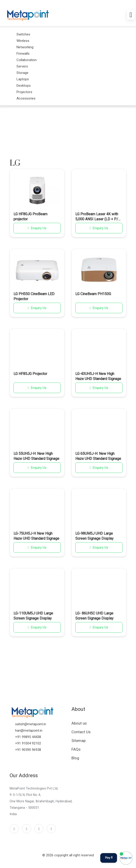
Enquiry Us (37, 228)
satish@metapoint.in (31, 724)
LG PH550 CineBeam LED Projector (34, 296)
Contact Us (81, 732)
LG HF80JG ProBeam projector (30, 217)
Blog (75, 758)
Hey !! (109, 858)
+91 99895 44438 (28, 737)
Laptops (23, 79)
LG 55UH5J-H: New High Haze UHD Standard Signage (36, 456)
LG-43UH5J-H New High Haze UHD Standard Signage (98, 376)
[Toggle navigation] (131, 15)
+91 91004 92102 (28, 743)
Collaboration (27, 60)
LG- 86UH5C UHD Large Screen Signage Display (94, 616)
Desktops (24, 86)
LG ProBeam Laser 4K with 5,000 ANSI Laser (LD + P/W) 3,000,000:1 (99, 217)
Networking (25, 47)
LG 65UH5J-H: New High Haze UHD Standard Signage (98, 456)
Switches (23, 34)
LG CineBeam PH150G (93, 294)
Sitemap (79, 741)
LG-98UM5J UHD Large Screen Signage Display (94, 536)
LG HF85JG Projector (30, 374)
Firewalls (23, 54)
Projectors (24, 92)
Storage (22, 73)
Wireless (23, 41)
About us (79, 723)
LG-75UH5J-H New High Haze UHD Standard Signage (36, 536)
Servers (22, 66)
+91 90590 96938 (28, 750)
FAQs (76, 749)
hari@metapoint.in (29, 731)
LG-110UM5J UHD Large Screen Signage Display (33, 616)
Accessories (26, 98)
